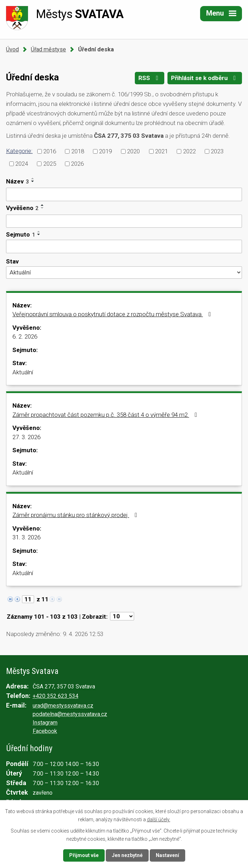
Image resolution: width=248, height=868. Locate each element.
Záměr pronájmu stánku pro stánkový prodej (76, 515)
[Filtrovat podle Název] (124, 194)
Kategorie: (19, 151)
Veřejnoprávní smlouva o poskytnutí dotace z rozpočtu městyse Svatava (113, 314)
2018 (78, 151)
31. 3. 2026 (26, 537)
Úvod (12, 49)
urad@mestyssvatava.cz (63, 706)
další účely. (159, 819)
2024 (22, 163)
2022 (189, 151)
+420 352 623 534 (56, 696)
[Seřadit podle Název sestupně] (33, 181)
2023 (217, 151)
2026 (77, 163)
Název (18, 181)
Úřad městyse (48, 49)
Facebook (45, 731)
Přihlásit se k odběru (205, 78)
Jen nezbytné (127, 855)
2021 (161, 151)
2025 (50, 163)
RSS (150, 78)
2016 (50, 151)
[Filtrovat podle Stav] (124, 272)
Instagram (45, 723)
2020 (133, 151)
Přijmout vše (84, 855)
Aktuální (23, 372)
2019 (105, 151)
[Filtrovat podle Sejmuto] (124, 246)
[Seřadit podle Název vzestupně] (33, 178)
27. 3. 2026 (26, 437)
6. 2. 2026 (25, 336)
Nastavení (167, 855)
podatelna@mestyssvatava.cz (70, 714)
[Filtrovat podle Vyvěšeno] (124, 221)
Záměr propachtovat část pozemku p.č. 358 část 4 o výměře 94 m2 (106, 415)
